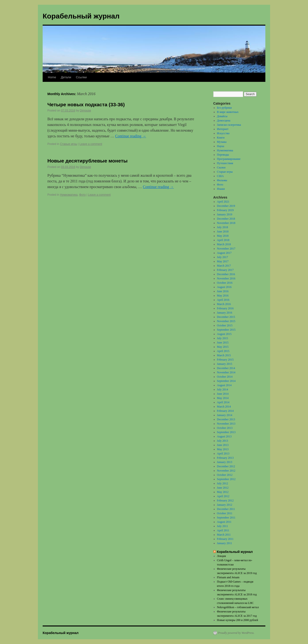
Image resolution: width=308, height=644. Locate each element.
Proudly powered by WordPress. (236, 633)
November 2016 (226, 278)
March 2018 (224, 244)
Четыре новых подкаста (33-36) (86, 104)
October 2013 (225, 428)
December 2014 (226, 368)
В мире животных (228, 112)
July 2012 (223, 483)
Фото (82, 195)
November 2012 (226, 471)
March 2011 (224, 535)
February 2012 (225, 500)
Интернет (223, 129)
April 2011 (223, 530)
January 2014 (225, 415)
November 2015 (226, 321)
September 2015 (226, 330)
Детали (66, 77)
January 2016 (225, 313)
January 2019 (225, 214)
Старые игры (68, 144)
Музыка (222, 142)
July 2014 (223, 389)
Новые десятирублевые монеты (87, 161)
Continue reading (131, 136)
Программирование (229, 159)
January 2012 (225, 505)
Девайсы (222, 116)
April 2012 (223, 496)
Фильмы (222, 180)
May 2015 (223, 347)
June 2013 (223, 445)
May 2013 (223, 449)
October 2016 (225, 283)
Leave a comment (91, 144)
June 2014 (223, 394)
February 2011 (225, 539)
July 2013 (223, 441)
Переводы (223, 155)
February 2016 (225, 308)
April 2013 (223, 454)
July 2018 (223, 227)
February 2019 (225, 210)
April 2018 (223, 240)
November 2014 (226, 372)
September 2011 (226, 518)
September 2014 (226, 381)
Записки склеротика (229, 125)
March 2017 (224, 266)
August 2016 (224, 287)
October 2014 (225, 377)
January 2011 (225, 543)
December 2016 (226, 274)
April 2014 (223, 402)
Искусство (223, 133)
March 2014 (224, 407)
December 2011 (226, 509)
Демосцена (224, 120)
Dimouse (85, 111)
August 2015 (224, 334)
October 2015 (225, 325)
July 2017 (223, 257)
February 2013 (225, 458)
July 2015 (223, 338)
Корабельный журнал (81, 16)
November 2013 (226, 424)
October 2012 (225, 475)
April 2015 (223, 351)
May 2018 (223, 236)
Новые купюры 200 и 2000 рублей (238, 620)
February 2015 (225, 360)
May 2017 (223, 261)
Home (52, 77)
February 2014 (225, 411)
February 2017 (225, 270)
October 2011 (225, 513)
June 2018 (223, 232)
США (220, 176)
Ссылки (81, 77)
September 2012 (226, 479)
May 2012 (223, 492)
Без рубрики (224, 108)
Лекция (222, 556)
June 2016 (223, 291)
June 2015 (223, 343)
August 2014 (224, 385)
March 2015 (224, 355)
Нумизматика (69, 195)
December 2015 (226, 317)
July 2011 (223, 526)
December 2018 (226, 219)
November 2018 (226, 223)
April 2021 (223, 202)
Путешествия (225, 163)
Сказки (221, 167)
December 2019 (226, 206)
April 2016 (223, 300)
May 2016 (223, 296)
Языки (221, 189)
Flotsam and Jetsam (228, 577)
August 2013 (224, 436)
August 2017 (224, 253)
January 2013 (225, 462)
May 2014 (223, 398)
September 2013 (226, 432)
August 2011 (224, 522)
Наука (221, 146)
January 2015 (225, 364)
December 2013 (226, 419)
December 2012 (226, 466)
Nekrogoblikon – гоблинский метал (238, 607)
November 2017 (226, 249)
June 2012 (223, 488)
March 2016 (224, 304)
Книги (221, 138)
